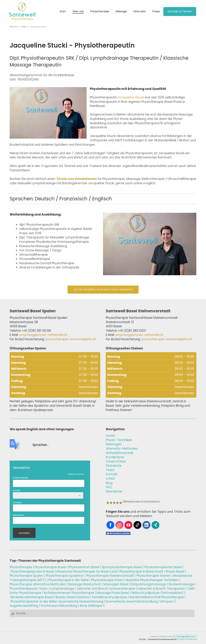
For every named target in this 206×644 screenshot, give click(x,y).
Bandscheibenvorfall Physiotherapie (157, 597)
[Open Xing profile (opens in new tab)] (155, 525)
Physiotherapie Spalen (26, 576)
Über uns (78, 11)
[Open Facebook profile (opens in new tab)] (110, 525)
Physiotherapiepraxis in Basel (32, 571)
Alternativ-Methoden (122, 449)
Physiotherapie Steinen (154, 576)
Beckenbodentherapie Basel (32, 597)
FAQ (109, 487)
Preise (156, 11)
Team (24, 27)
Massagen (114, 444)
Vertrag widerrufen (186, 636)
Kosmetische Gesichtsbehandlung (132, 601)
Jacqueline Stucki (38, 27)
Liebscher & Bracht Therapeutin (161, 589)
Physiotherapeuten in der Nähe (34, 601)
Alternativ (140, 11)
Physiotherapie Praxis (107, 580)
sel (116, 584)
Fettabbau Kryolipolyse (110, 597)
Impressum (155, 636)
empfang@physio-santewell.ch (43, 335)
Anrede (16, 490)
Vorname (17, 503)
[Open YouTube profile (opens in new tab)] (128, 525)
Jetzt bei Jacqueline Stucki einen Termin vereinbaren (103, 289)
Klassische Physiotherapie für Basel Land (87, 571)
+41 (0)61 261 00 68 (36, 331)
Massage (121, 11)
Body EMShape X (92, 606)
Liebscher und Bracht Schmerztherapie (106, 589)
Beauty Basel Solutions (73, 597)
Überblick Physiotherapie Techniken (152, 580)
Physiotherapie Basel (50, 567)
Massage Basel (80, 584)
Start (63, 11)
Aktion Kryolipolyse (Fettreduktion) (157, 593)
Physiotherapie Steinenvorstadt (110, 576)
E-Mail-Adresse (22, 478)
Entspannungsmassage (148, 584)
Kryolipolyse (115, 457)
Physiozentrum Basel (84, 567)
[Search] (102, 613)
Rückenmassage (181, 584)
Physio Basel (175, 571)
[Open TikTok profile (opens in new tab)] (137, 525)
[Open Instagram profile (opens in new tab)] (119, 525)
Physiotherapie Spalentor (65, 576)
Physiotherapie (100, 11)
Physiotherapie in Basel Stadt (141, 571)
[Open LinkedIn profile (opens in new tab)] (146, 525)
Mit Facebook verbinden (118, 533)
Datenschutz (167, 636)
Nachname (18, 515)
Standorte (114, 466)
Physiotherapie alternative (38, 584)
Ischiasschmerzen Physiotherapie (69, 593)
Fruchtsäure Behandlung (59, 606)
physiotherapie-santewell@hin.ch (71, 339)
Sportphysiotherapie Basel (122, 567)
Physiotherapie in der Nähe (69, 580)
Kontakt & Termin (180, 11)
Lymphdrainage (62, 589)
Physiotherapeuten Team (29, 589)
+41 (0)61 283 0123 (132, 331)
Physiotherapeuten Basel (163, 567)
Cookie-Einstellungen (187, 639)
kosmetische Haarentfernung (81, 601)
